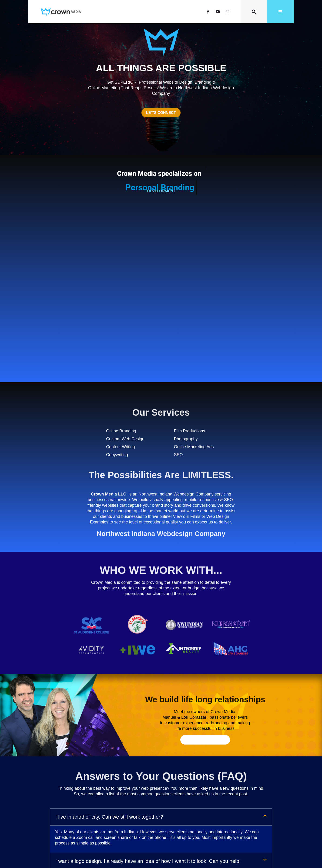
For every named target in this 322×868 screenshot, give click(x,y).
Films (195, 355)
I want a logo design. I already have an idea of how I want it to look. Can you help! (148, 700)
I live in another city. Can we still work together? (109, 656)
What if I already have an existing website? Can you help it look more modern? (144, 734)
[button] (161, 656)
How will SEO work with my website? (97, 717)
